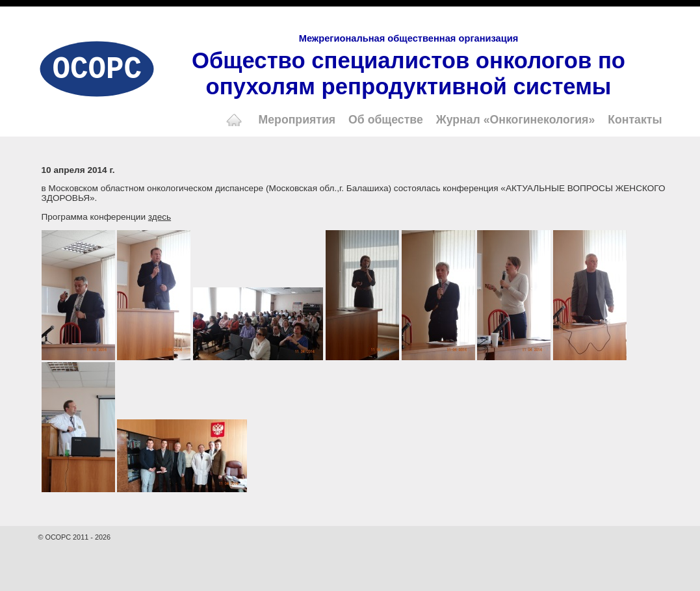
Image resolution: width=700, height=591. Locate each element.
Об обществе (386, 120)
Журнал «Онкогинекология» (516, 120)
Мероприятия (297, 120)
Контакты (635, 120)
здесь (160, 217)
